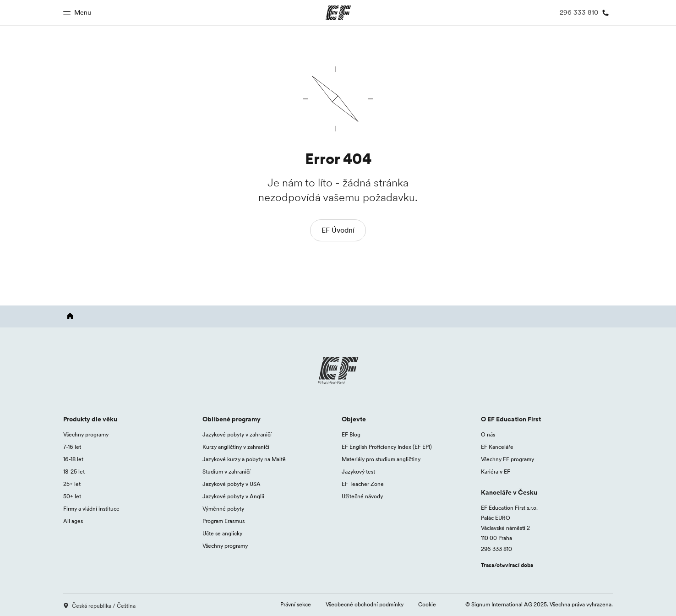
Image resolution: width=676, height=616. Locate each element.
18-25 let (74, 472)
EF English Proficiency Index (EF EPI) (387, 447)
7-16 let (72, 447)
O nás (488, 434)
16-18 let (73, 459)
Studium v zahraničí (226, 472)
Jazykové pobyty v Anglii (233, 496)
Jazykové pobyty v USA (232, 484)
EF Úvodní (338, 230)
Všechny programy (86, 434)
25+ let (72, 484)
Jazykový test (358, 472)
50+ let (72, 496)
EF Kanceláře (497, 447)
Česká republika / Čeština (99, 606)
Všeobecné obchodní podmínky (365, 604)
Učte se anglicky (222, 533)
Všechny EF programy (507, 459)
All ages (73, 521)
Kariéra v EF (496, 472)
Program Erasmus (224, 521)
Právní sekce (296, 604)
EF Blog (351, 434)
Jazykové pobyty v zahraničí (237, 434)
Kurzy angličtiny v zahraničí (236, 447)
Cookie (427, 604)
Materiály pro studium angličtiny (381, 459)
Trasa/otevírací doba (507, 565)
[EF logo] (338, 371)
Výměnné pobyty (223, 509)
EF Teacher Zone (363, 484)
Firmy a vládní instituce (91, 509)
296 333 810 (496, 549)
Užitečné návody (362, 496)
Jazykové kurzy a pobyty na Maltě (244, 459)
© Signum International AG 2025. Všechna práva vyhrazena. (539, 604)
